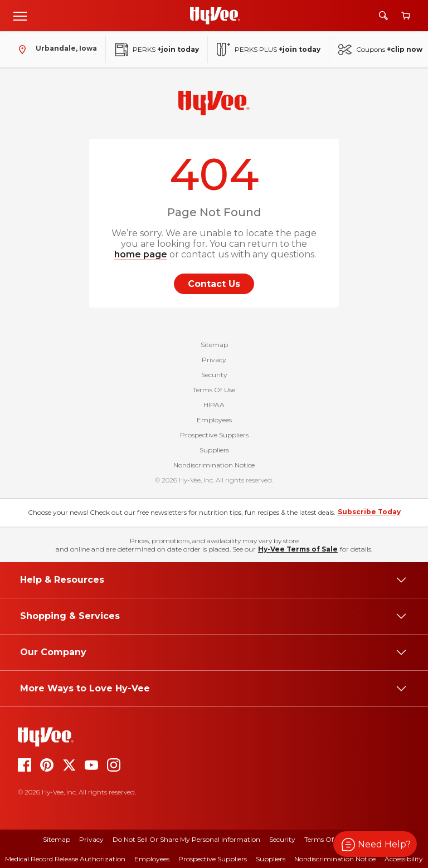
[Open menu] (20, 16)
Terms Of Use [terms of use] (325, 839)
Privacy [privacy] (91, 839)
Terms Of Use (214, 390)
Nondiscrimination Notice (214, 465)
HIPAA (214, 405)
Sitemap (214, 345)
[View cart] (406, 16)
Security (214, 375)
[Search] (383, 16)
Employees (214, 420)
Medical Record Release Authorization (65, 859)
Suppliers (214, 450)
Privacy (214, 360)
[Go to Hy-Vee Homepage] (215, 16)
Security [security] (282, 839)
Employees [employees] (152, 859)
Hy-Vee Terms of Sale (298, 549)
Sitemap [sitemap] (57, 839)
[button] (375, 844)
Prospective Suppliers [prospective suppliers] (213, 859)
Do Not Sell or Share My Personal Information (186, 839)
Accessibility (404, 859)
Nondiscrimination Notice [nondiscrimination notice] (335, 859)
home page (141, 254)
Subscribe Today (369, 512)
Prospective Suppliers (214, 435)
